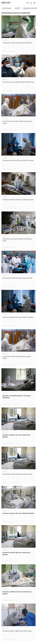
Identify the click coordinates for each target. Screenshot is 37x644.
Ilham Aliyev (7, 8)
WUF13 (17, 8)
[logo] (6, 3)
